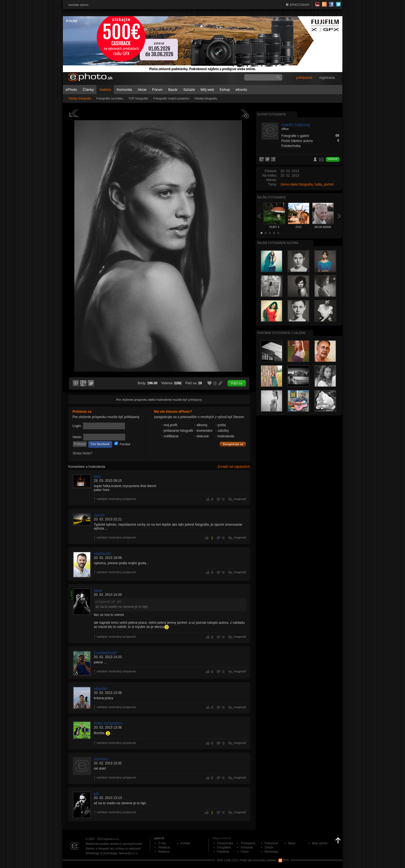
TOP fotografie (138, 98)
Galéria (105, 90)
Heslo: (77, 437)
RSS (284, 860)
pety (98, 476)
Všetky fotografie (80, 98)
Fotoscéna (271, 843)
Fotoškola (223, 852)
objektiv (100, 689)
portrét (329, 184)
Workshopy (272, 852)
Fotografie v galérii (295, 136)
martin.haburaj (296, 125)
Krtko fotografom (108, 723)
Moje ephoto (320, 843)
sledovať (333, 159)
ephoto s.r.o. (112, 839)
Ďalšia (339, 216)
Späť (259, 216)
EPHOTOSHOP (300, 5)
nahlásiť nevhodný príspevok (116, 499)
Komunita (124, 90)
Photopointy (248, 843)
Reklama (164, 852)
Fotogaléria (224, 847)
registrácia (327, 78)
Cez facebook (100, 444)
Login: (77, 426)
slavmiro (101, 759)
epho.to (159, 838)
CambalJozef (105, 653)
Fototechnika (291, 146)
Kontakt (186, 843)
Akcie (142, 90)
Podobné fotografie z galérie (282, 333)
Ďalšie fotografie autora (278, 243)
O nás (162, 843)
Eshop (225, 90)
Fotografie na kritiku (110, 98)
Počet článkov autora (297, 141)
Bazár (173, 90)
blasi (98, 590)
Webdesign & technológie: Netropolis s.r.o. (112, 853)
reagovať (240, 499)
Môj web (207, 90)
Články (88, 90)
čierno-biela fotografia (297, 184)
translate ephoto (79, 5)
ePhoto (71, 90)
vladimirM (102, 554)
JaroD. (100, 515)
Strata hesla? (83, 453)
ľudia (318, 184)
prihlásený (195, 400)
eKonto (241, 90)
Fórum (157, 90)
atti (97, 794)
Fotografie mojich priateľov (171, 98)
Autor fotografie (272, 114)
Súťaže (189, 90)
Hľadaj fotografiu (206, 98)
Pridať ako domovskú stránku (258, 860)
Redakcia (164, 847)
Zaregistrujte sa (233, 444)
